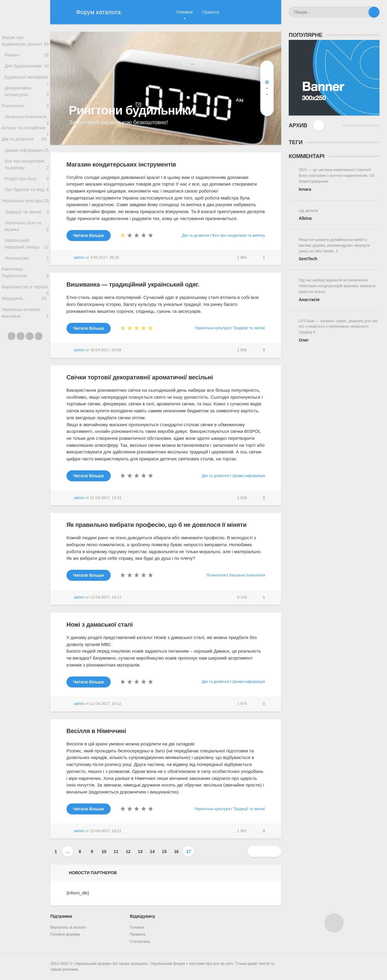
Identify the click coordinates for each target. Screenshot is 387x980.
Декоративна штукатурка (27, 102)
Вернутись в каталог (68, 927)
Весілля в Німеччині (96, 731)
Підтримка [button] (61, 916)
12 (128, 852)
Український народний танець (27, 273)
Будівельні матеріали (27, 84)
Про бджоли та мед (27, 215)
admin (79, 258)
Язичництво (27, 288)
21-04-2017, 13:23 (106, 498)
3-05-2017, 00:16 (105, 258)
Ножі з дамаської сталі (100, 625)
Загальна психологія (27, 131)
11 (116, 852)
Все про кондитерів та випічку (27, 188)
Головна (185, 12)
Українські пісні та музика (27, 255)
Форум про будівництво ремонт (25, 41)
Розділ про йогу (27, 203)
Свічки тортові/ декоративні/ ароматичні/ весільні (140, 377)
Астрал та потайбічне (25, 145)
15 (164, 852)
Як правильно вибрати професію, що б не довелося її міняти (157, 525)
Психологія (25, 117)
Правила (211, 12)
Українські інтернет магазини (25, 347)
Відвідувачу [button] (142, 916)
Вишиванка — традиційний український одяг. (133, 284)
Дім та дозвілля (25, 161)
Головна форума (65, 934)
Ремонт (27, 56)
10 (104, 852)
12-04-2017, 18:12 (106, 597)
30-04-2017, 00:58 (106, 350)
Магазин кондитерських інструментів (121, 164)
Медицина (24, 331)
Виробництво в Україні (25, 321)
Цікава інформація (27, 173)
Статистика (140, 942)
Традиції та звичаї (27, 240)
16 (177, 852)
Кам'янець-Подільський (25, 304)
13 (140, 852)
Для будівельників (27, 68)
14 (152, 852)
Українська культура (25, 227)
